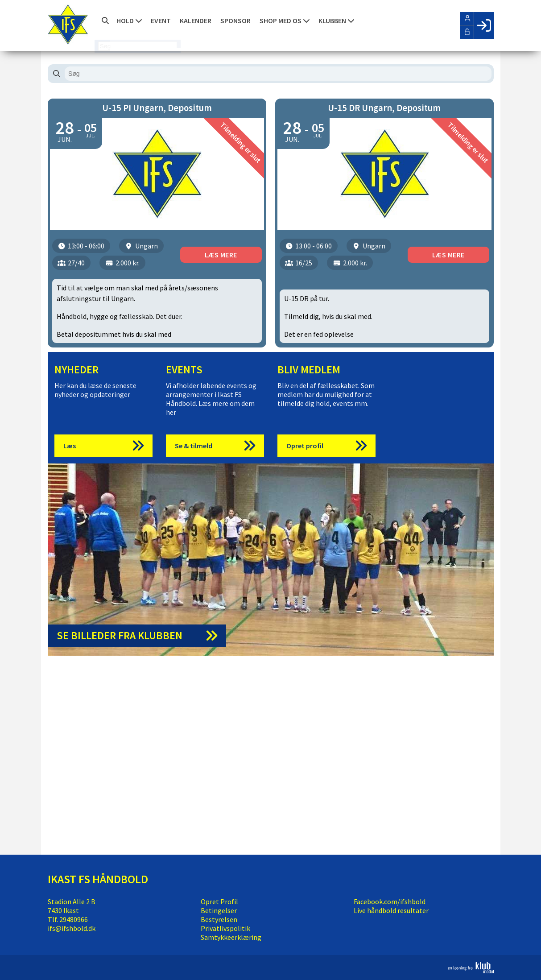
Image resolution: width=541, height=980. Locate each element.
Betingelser (219, 910)
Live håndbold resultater (391, 910)
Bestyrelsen (219, 919)
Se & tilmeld (194, 446)
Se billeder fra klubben (120, 635)
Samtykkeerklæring (231, 937)
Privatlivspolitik (225, 928)
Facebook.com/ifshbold (390, 901)
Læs (70, 446)
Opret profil (305, 446)
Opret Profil (219, 901)
